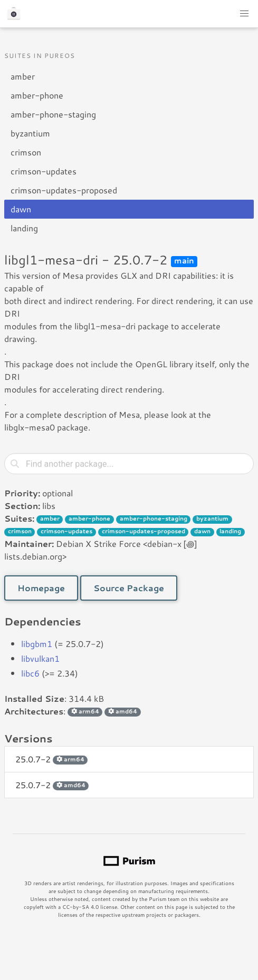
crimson (26, 152)
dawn (21, 209)
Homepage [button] (41, 588)
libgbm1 (37, 644)
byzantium (30, 133)
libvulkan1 (40, 658)
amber (23, 76)
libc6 (30, 673)
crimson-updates (44, 171)
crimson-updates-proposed (64, 190)
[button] (244, 14)
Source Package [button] (129, 588)
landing (24, 228)
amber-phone (37, 95)
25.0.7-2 (51, 759)
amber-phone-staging (53, 114)
